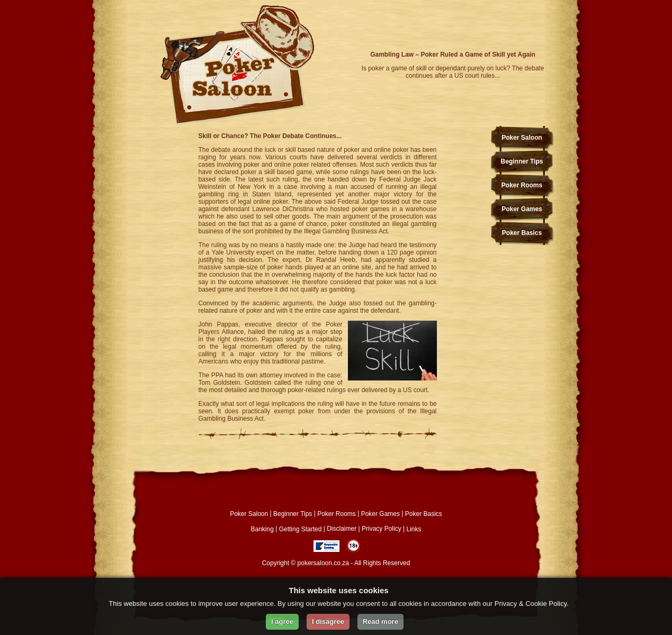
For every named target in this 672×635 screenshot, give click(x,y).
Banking (262, 529)
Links (414, 529)
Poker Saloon (522, 138)
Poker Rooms (522, 185)
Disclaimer (342, 529)
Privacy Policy (382, 529)
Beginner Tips (522, 161)
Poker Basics (522, 233)
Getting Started (301, 529)
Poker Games (522, 209)
